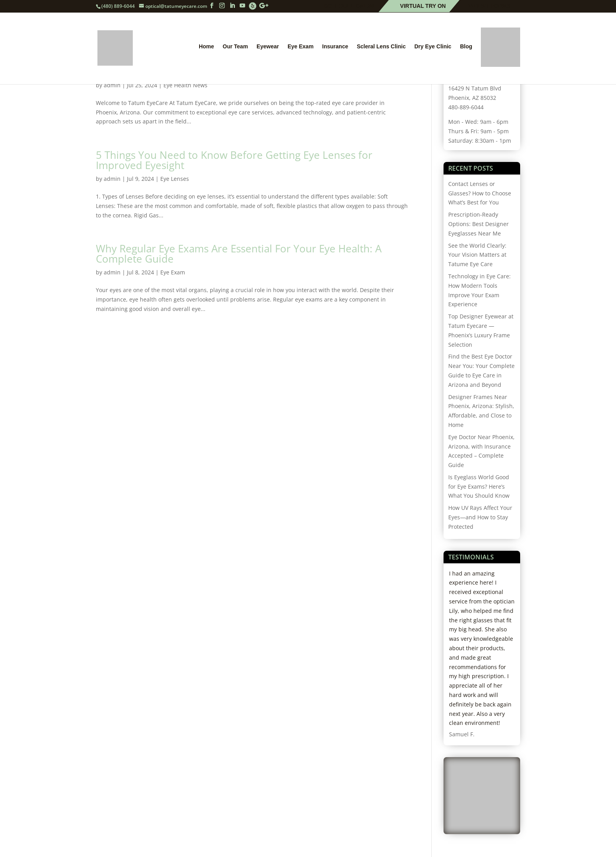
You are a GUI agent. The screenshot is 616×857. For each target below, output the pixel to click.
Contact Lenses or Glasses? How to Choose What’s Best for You (480, 193)
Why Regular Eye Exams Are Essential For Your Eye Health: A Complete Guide (239, 254)
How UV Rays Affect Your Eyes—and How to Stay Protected (480, 517)
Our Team (235, 49)
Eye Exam (301, 49)
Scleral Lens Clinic (381, 49)
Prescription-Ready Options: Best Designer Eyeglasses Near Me (478, 224)
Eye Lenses (175, 179)
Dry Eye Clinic (433, 49)
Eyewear (268, 49)
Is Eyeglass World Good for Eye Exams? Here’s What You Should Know (479, 486)
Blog (466, 49)
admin (112, 179)
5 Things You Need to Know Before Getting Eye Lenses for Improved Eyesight (234, 160)
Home (206, 49)
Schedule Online (350, 6)
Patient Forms (488, 6)
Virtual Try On (423, 6)
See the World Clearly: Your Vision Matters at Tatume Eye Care (477, 255)
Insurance (335, 49)
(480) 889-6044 (118, 6)
